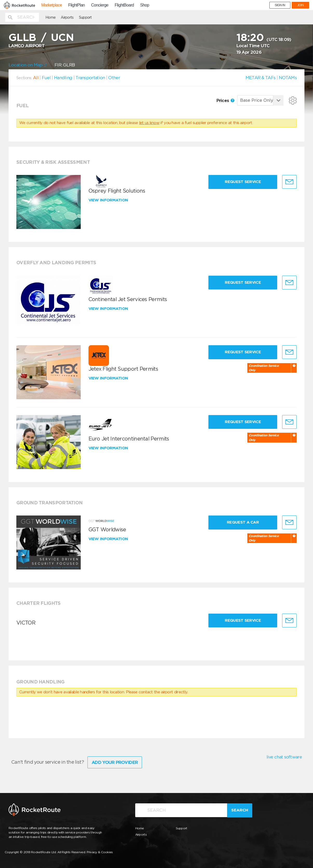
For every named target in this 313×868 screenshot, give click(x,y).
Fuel (46, 78)
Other (114, 78)
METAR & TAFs (261, 78)
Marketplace (52, 5)
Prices (225, 100)
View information (109, 200)
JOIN (300, 5)
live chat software (284, 757)
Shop (145, 5)
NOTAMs (288, 78)
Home (50, 17)
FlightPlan (77, 5)
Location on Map (28, 65)
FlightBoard (124, 5)
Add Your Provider (115, 762)
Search (240, 810)
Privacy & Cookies (100, 852)
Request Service (243, 182)
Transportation (90, 78)
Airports (67, 17)
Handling (63, 78)
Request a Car (243, 522)
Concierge (100, 5)
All (36, 78)
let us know (149, 123)
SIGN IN (280, 5)
